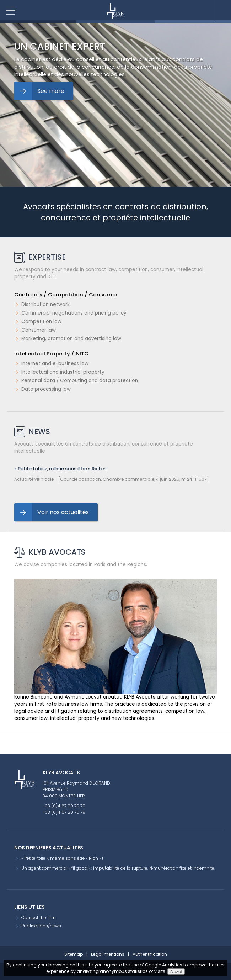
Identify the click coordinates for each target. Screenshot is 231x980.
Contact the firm (39, 918)
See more (51, 91)
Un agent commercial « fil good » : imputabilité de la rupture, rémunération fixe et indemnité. (118, 868)
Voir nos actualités (63, 512)
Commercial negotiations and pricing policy (74, 313)
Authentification (150, 954)
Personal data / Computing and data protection (80, 381)
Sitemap (74, 954)
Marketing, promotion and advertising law (71, 339)
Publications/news (41, 926)
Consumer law (39, 330)
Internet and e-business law (55, 363)
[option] (116, 105)
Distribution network (45, 304)
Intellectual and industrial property (63, 372)
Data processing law (46, 389)
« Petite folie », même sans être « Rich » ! (61, 469)
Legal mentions (108, 954)
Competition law (41, 322)
